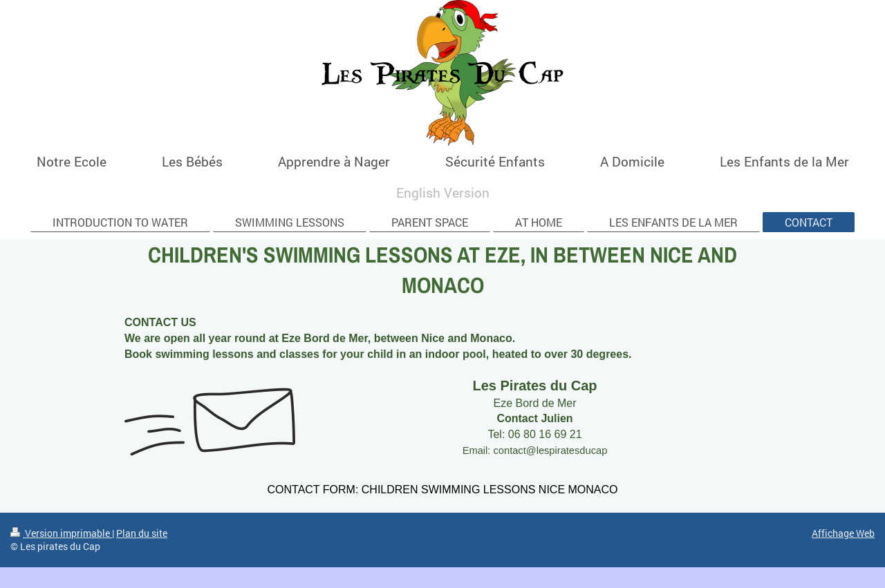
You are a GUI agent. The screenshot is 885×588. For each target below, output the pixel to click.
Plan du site (142, 533)
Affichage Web (843, 533)
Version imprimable (61, 533)
